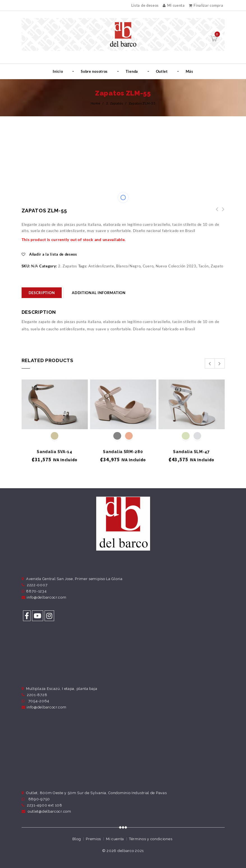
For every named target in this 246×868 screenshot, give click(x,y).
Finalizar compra (206, 5)
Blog (77, 839)
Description (42, 293)
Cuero (148, 266)
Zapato (217, 266)
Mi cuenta (174, 5)
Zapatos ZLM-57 (215, 212)
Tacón (204, 266)
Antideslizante (101, 266)
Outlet (162, 71)
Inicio (58, 71)
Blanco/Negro (128, 266)
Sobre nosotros (94, 71)
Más (189, 71)
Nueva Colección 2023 (176, 266)
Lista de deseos (145, 5)
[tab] (42, 293)
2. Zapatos (115, 103)
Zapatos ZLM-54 (222, 212)
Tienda (132, 71)
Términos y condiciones (151, 839)
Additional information (99, 293)
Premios (93, 839)
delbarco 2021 (131, 851)
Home (96, 103)
